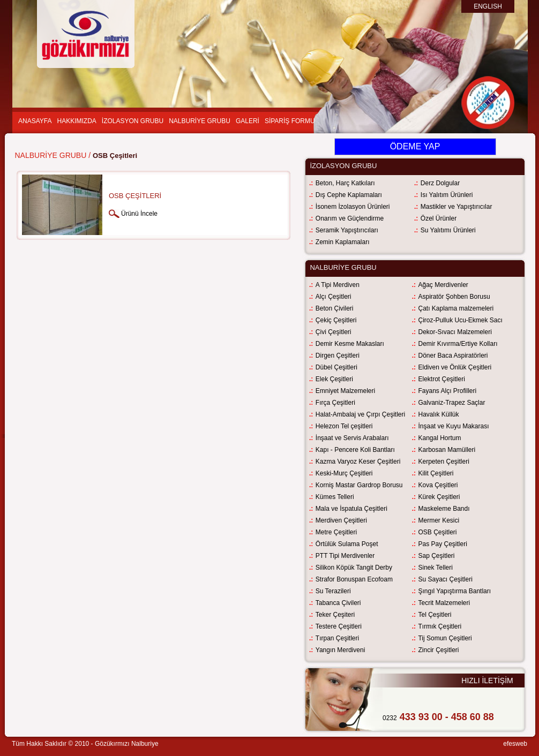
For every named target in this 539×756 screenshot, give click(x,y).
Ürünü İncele (139, 214)
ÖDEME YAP (415, 146)
